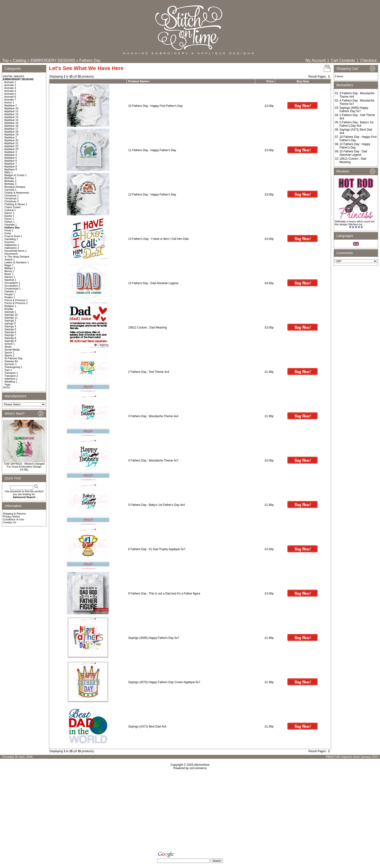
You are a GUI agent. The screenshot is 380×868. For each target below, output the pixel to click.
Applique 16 (11, 126)
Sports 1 (9, 352)
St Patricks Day (13, 358)
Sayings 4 (10, 326)
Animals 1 (10, 82)
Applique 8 (11, 166)
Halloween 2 (12, 248)
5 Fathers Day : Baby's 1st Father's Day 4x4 (157, 505)
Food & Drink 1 (13, 236)
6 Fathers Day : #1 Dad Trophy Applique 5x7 (157, 549)
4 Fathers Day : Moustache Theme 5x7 (153, 461)
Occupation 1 (12, 283)
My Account (316, 60)
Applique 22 (11, 146)
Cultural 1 (10, 210)
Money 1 (9, 271)
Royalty (9, 309)
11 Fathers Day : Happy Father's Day (152, 150)
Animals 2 (10, 85)
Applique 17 (11, 129)
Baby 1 (8, 172)
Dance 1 (9, 213)
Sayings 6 (10, 332)
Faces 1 (9, 219)
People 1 (10, 294)
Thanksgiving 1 (13, 367)
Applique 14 (11, 120)
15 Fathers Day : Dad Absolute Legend (153, 283)
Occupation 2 (12, 286)
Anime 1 (9, 102)
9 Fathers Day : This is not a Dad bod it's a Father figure (164, 594)
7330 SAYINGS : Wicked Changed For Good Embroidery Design (24, 465)
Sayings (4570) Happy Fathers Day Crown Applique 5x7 (164, 682)
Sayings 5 (10, 329)
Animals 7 (10, 100)
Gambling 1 (11, 239)
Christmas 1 (12, 195)
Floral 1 (9, 230)
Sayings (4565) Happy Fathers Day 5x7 (154, 638)
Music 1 (9, 274)
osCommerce (198, 768)
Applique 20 (11, 140)
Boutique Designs (15, 187)
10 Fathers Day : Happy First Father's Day (155, 106)
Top (6, 60)
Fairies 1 (9, 222)
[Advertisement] (190, 812)
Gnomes (9, 242)
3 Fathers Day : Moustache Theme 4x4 (153, 416)
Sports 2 (9, 355)
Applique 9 (11, 169)
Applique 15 (11, 123)
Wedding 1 (11, 382)
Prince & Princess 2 (16, 303)
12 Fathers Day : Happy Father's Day (152, 195)
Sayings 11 (11, 318)
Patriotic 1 (10, 291)
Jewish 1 (10, 259)
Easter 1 (9, 216)
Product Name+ (139, 81)
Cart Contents (343, 60)
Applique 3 (11, 152)
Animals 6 (10, 97)
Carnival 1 (10, 190)
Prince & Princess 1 (16, 300)
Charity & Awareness (17, 193)
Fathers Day (90, 60)
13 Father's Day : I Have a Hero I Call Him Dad (158, 239)
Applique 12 (11, 114)
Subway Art (11, 361)
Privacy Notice (11, 516)
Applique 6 (11, 161)
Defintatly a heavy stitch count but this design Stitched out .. (355, 223)
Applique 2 (11, 137)
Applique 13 (11, 117)
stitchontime (202, 765)
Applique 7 (11, 164)
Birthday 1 (10, 178)
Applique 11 (11, 111)
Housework (11, 254)
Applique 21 (11, 143)
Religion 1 (10, 306)
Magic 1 (9, 265)
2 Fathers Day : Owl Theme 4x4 (149, 372)
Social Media (12, 350)
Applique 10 (11, 108)
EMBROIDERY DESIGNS (53, 60)
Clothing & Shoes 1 (16, 204)
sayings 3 (10, 323)
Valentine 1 (11, 379)
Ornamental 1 (12, 289)
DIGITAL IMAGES (13, 76)
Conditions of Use (13, 519)
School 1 (10, 344)
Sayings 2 (10, 321)
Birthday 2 (10, 181)
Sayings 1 (10, 312)
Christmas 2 (12, 198)
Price (270, 81)
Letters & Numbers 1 (17, 262)
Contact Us (9, 522)
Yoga (7, 384)
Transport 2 (11, 376)
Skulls (8, 347)
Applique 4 (11, 155)
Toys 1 (8, 370)
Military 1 (10, 268)
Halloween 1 (12, 245)
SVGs (6, 387)
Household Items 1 (16, 251)
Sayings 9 (10, 341)
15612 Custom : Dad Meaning (147, 328)
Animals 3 (10, 88)
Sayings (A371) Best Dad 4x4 (147, 727)
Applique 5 (11, 158)
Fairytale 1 (11, 225)
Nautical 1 (10, 280)
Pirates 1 (10, 297)
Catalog (20, 60)
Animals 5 (10, 94)
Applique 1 (11, 105)
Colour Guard (12, 207)
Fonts (8, 233)
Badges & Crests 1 (16, 175)
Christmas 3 (12, 201)
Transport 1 (11, 373)
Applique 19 (11, 134)
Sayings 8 (10, 338)
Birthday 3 (10, 184)
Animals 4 (10, 91)
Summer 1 (11, 364)
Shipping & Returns (14, 514)
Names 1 (10, 277)
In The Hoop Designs (17, 257)
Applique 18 (11, 132)
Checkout (368, 60)
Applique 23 (11, 149)
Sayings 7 (10, 335)
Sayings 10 (11, 315)
